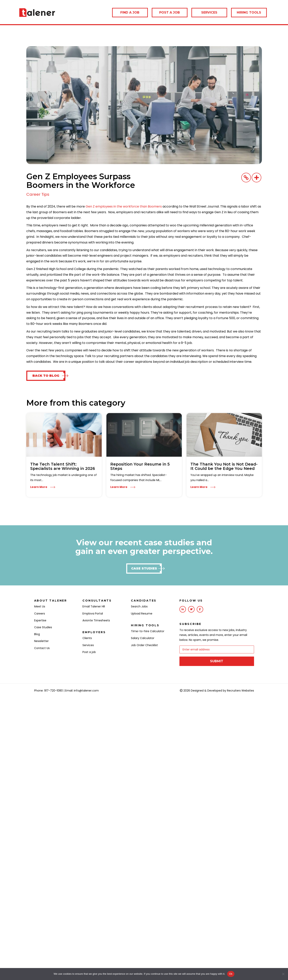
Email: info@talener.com (82, 690)
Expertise (40, 620)
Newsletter (41, 641)
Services (88, 645)
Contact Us (42, 648)
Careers (40, 614)
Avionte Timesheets (96, 620)
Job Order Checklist (144, 645)
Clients (87, 638)
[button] (46, 376)
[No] (283, 974)
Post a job (89, 652)
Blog (37, 634)
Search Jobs (139, 606)
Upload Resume (142, 614)
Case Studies (43, 627)
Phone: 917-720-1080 (48, 690)
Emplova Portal (93, 614)
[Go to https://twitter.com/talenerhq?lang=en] (191, 609)
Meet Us (40, 606)
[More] (256, 178)
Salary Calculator (143, 638)
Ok (231, 974)
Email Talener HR (94, 606)
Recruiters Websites (240, 690)
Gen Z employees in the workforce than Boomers (124, 206)
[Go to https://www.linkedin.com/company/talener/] (183, 609)
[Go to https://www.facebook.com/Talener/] (200, 609)
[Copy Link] (246, 178)
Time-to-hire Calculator (148, 631)
